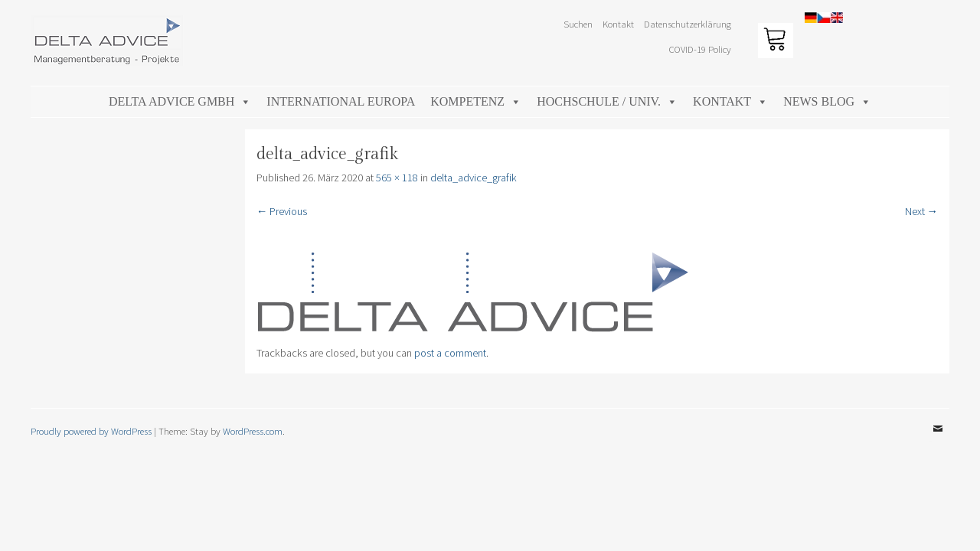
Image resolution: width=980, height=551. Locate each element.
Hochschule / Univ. (607, 101)
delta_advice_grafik (474, 178)
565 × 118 (397, 178)
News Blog (827, 101)
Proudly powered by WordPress (91, 431)
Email (938, 440)
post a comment (450, 353)
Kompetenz (476, 101)
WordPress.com (253, 431)
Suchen (578, 24)
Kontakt (618, 24)
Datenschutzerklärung (688, 24)
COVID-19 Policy (700, 49)
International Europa (341, 101)
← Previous (282, 211)
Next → (921, 211)
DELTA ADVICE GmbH (180, 101)
